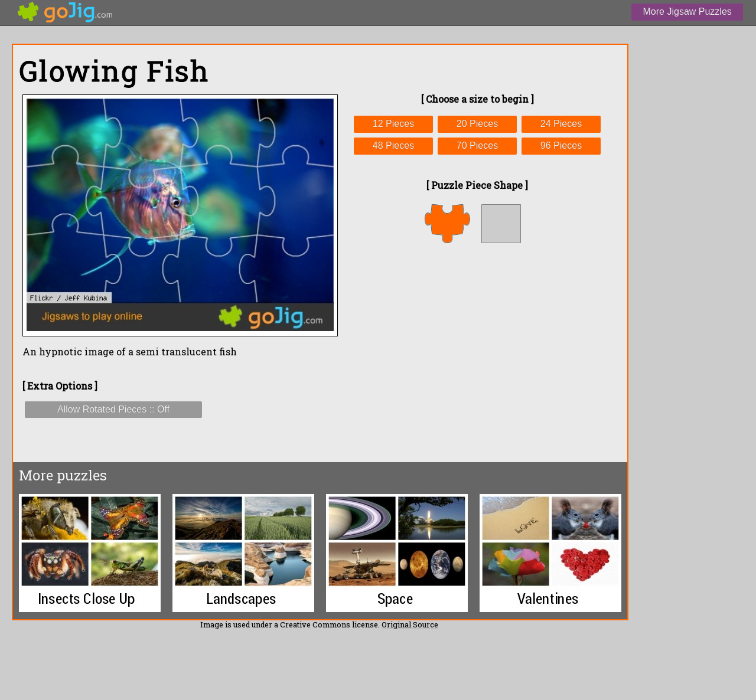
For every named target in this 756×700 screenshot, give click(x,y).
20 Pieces (477, 124)
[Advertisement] (477, 352)
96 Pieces (561, 145)
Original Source (410, 624)
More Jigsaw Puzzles (687, 12)
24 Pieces (561, 124)
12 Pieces (393, 124)
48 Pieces (393, 145)
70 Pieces (477, 145)
